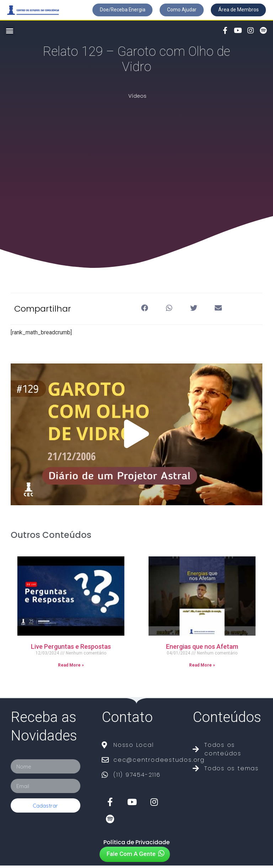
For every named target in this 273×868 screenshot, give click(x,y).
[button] (113, 10)
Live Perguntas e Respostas (71, 649)
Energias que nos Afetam (202, 649)
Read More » (71, 668)
